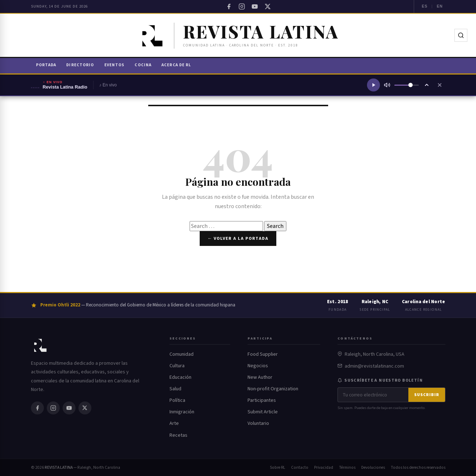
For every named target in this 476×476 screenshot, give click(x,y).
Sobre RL (278, 468)
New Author (260, 377)
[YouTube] (255, 6)
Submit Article (263, 412)
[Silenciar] (387, 85)
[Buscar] (461, 35)
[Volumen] (407, 85)
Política (177, 400)
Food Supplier (263, 354)
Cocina (143, 65)
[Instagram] (242, 6)
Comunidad (182, 354)
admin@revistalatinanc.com (374, 366)
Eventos (115, 65)
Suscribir (427, 395)
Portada (46, 65)
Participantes (262, 400)
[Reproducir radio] (373, 85)
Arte (174, 423)
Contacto (300, 468)
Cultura (177, 366)
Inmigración (182, 412)
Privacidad (324, 468)
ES (425, 6)
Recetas (178, 435)
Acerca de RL (176, 65)
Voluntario (258, 423)
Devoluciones (373, 468)
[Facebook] (229, 6)
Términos (347, 468)
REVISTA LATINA (59, 468)
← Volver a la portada (238, 238)
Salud (175, 389)
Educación (180, 377)
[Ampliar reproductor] (427, 85)
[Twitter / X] (268, 6)
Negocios (258, 366)
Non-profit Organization (273, 389)
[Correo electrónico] (373, 395)
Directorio (80, 65)
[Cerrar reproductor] (440, 85)
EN (440, 6)
